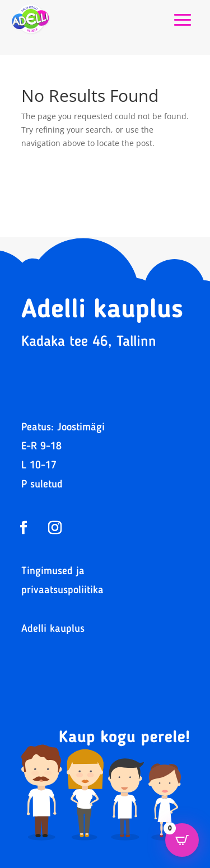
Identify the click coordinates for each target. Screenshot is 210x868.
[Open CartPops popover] (182, 840)
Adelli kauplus (53, 629)
